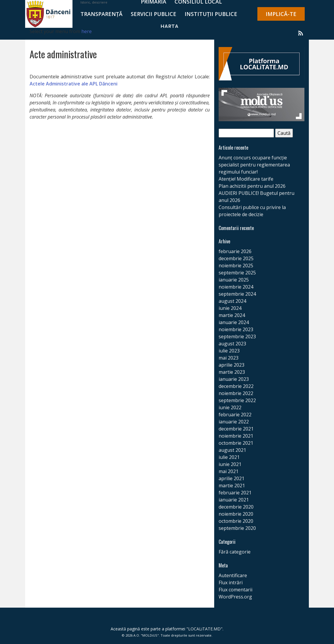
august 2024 (232, 301)
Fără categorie (235, 552)
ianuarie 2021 (234, 500)
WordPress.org (235, 597)
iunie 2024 (230, 308)
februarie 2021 (235, 493)
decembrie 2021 (236, 429)
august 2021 (232, 450)
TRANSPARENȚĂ (101, 14)
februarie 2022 (235, 415)
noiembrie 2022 (236, 393)
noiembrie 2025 (236, 266)
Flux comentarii (235, 590)
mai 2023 (229, 358)
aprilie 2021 (231, 478)
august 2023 (232, 344)
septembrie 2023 (237, 336)
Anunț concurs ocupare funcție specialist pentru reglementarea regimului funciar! (254, 165)
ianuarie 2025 (234, 280)
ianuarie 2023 (234, 379)
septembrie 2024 (237, 294)
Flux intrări (231, 582)
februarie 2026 (235, 251)
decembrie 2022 (236, 386)
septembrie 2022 (237, 400)
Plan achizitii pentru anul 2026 (252, 186)
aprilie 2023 (231, 365)
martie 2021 (232, 486)
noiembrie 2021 (236, 436)
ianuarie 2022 (234, 422)
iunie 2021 (230, 464)
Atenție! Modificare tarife (246, 179)
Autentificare (233, 575)
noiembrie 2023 (236, 329)
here (87, 31)
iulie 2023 (229, 351)
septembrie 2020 (237, 528)
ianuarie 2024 (234, 322)
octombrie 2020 (236, 521)
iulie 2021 (229, 457)
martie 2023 (232, 372)
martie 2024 (232, 315)
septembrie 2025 (237, 273)
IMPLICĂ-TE (281, 14)
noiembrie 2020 (236, 514)
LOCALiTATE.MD (204, 629)
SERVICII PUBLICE (154, 14)
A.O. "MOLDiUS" (146, 635)
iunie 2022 (230, 407)
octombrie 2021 (236, 443)
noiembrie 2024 (236, 287)
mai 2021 (229, 471)
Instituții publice (211, 14)
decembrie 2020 (236, 507)
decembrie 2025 (236, 258)
